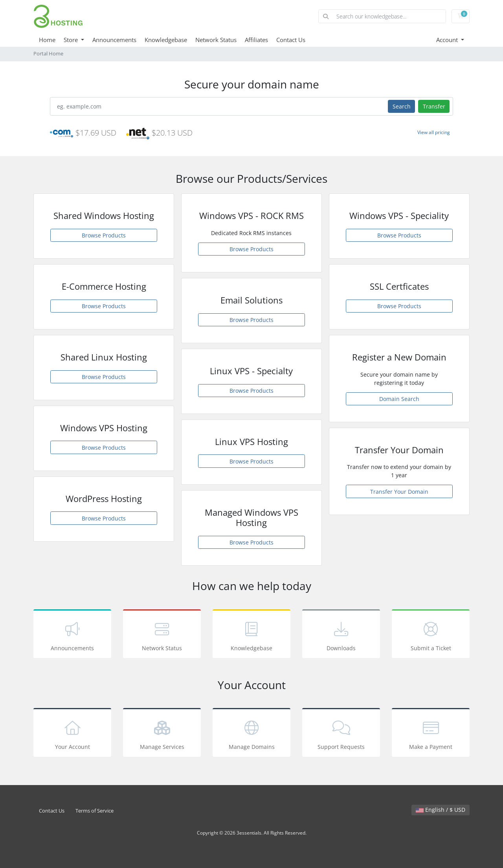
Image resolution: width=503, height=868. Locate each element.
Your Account (72, 734)
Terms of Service (95, 811)
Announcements (114, 40)
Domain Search (399, 399)
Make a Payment (431, 734)
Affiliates (256, 40)
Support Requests (341, 734)
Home (47, 40)
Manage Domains (251, 734)
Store (72, 40)
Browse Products (104, 235)
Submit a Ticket (431, 635)
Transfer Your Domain (399, 492)
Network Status (216, 40)
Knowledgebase (166, 40)
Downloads (341, 635)
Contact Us (291, 40)
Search (402, 106)
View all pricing (434, 132)
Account (448, 40)
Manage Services (162, 734)
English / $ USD (441, 810)
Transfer (434, 106)
